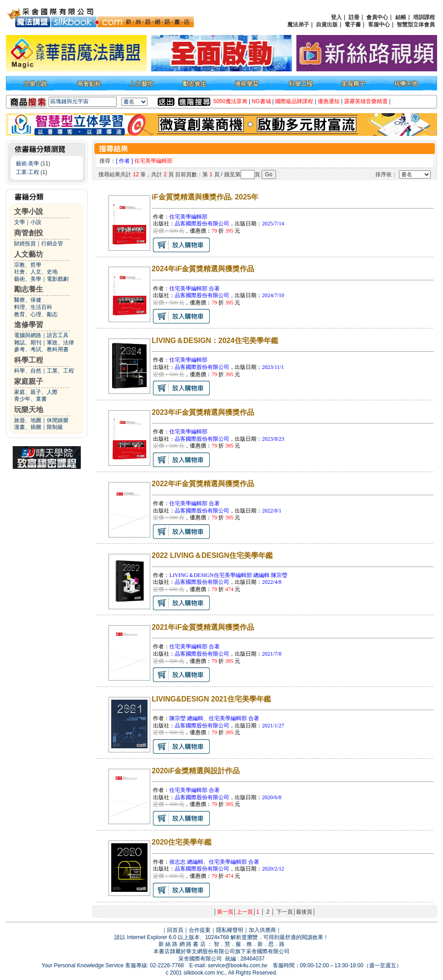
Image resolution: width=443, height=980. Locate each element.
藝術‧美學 (27, 164)
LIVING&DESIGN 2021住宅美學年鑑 (211, 699)
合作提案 (200, 930)
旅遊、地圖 (28, 420)
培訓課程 (424, 17)
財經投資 (25, 244)
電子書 (353, 25)
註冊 (354, 17)
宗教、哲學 (28, 265)
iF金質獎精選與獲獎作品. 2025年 (205, 197)
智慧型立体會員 (416, 25)
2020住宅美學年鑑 (182, 842)
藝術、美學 (28, 279)
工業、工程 (60, 371)
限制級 (55, 427)
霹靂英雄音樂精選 (366, 101)
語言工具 (58, 335)
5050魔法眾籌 (230, 101)
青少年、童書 (30, 399)
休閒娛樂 (58, 420)
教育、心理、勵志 (36, 314)
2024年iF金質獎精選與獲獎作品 (203, 269)
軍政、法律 (60, 343)
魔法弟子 (298, 25)
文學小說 (29, 211)
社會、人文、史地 (36, 272)
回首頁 (175, 930)
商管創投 (29, 233)
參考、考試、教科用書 (41, 349)
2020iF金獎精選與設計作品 (196, 771)
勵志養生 (29, 289)
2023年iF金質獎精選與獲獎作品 (203, 412)
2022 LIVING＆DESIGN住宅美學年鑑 (212, 555)
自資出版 (327, 25)
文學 (20, 222)
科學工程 (29, 360)
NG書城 (261, 101)
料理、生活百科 (33, 307)
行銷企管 (52, 244)
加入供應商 (262, 930)
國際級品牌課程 (294, 101)
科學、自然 (28, 371)
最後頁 (304, 912)
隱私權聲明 (230, 930)
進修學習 (29, 325)
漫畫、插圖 (28, 427)
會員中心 (377, 17)
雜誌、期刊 (28, 343)
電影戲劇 (58, 279)
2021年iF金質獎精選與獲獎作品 (203, 627)
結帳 (401, 17)
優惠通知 (329, 101)
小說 (36, 222)
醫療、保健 (28, 300)
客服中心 (379, 25)
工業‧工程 (27, 172)
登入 (336, 17)
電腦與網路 (28, 335)
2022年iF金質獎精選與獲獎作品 (203, 484)
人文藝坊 (29, 254)
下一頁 (285, 912)
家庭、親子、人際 (36, 392)
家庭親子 (29, 381)
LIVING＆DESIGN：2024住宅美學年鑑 (215, 341)
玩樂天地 (29, 410)
